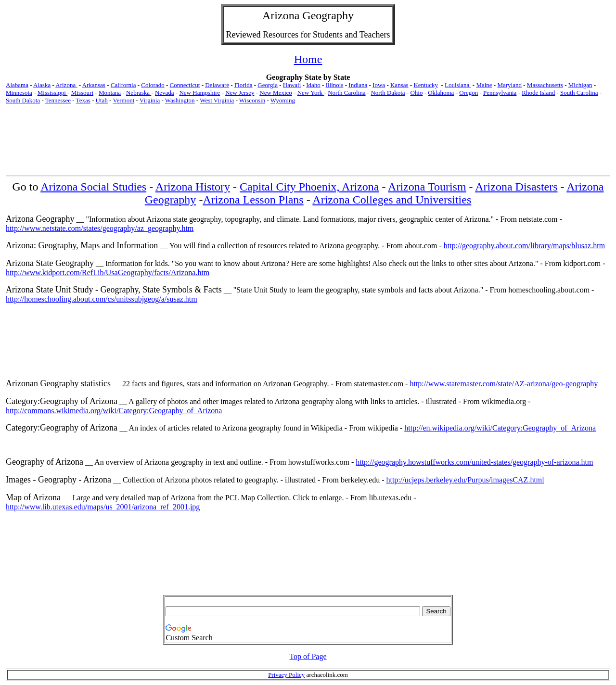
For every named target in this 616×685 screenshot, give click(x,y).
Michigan (580, 85)
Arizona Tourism (427, 187)
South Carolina (579, 93)
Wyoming (283, 100)
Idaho (313, 85)
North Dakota (388, 93)
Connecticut (185, 85)
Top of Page (308, 656)
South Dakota (23, 100)
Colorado (153, 85)
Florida (244, 85)
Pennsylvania (500, 93)
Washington (180, 100)
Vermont (123, 100)
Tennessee (58, 100)
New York (311, 93)
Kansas (399, 85)
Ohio (416, 93)
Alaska (42, 85)
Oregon (468, 93)
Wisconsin (252, 100)
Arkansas (94, 85)
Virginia (150, 100)
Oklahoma (441, 93)
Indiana (358, 85)
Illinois (335, 85)
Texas (83, 100)
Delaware (217, 85)
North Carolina (346, 93)
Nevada (165, 93)
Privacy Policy (286, 675)
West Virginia (217, 100)
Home (308, 59)
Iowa (379, 85)
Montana (110, 93)
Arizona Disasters (516, 187)
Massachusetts (545, 85)
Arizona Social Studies (93, 187)
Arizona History (193, 187)
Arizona (281, 15)
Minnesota (19, 93)
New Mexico (276, 93)
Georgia (268, 85)
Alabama (17, 85)
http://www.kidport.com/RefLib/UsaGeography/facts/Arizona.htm (108, 273)
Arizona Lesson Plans (253, 200)
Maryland (509, 85)
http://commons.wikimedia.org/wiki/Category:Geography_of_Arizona (114, 411)
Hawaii (292, 85)
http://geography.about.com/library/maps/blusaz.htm (524, 246)
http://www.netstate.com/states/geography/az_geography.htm (100, 228)
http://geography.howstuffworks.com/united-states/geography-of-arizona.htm (474, 462)
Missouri (82, 93)
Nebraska (139, 93)
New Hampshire (199, 93)
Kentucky (426, 85)
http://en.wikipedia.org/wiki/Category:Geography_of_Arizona (500, 428)
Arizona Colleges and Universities (392, 200)
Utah (102, 100)
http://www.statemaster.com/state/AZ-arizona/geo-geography (504, 384)
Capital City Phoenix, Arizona (309, 187)
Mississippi (53, 93)
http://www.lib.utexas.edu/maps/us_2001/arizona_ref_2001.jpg (103, 507)
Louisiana (458, 85)
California (123, 85)
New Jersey (240, 93)
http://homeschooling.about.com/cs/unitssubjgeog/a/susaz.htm (102, 299)
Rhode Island (538, 93)
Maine (484, 85)
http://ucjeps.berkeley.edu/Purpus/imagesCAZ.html (465, 480)
